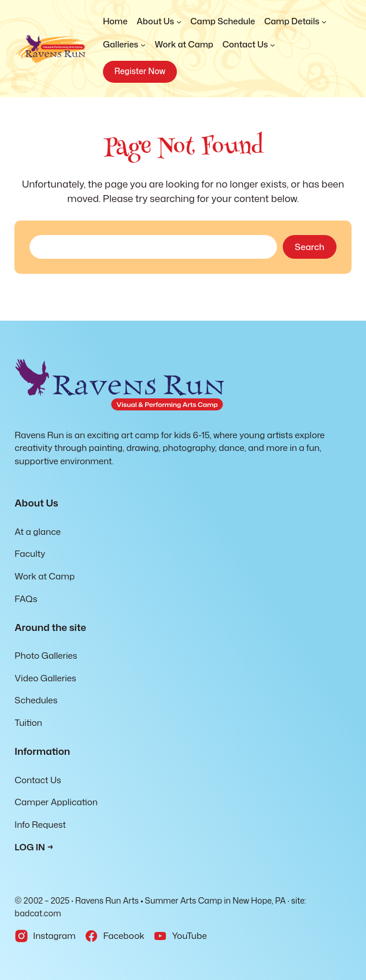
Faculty (30, 553)
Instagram (54, 935)
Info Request (40, 824)
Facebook (123, 935)
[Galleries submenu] (124, 45)
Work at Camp (45, 576)
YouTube (189, 935)
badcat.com (38, 913)
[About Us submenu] (159, 21)
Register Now (140, 71)
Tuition (28, 722)
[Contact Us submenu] (249, 45)
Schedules (36, 700)
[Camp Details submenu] (295, 21)
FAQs (26, 599)
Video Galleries (45, 678)
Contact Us (38, 780)
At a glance (38, 531)
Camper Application (56, 802)
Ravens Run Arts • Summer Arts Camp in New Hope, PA (180, 901)
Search (310, 247)
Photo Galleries (46, 655)
